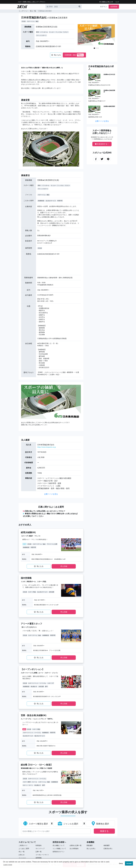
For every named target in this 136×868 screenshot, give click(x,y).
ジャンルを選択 (68, 824)
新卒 (46, 687)
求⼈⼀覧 (22, 852)
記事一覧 (39, 852)
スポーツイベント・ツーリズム (37, 683)
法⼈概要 (25, 440)
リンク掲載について (59, 849)
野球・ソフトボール (42, 32)
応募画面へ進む (74, 55)
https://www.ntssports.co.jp (46, 447)
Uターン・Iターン (28, 785)
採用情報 (39, 858)
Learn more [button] (8, 865)
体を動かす (34, 687)
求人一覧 (33, 11)
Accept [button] (129, 863)
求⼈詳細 (64, 566)
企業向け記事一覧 (76, 845)
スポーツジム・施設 (33, 21)
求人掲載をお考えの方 (106, 2)
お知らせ (22, 855)
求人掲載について (59, 845)
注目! (24, 544)
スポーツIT (51, 683)
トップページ (23, 11)
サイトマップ (40, 849)
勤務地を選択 (100, 824)
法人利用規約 (74, 849)
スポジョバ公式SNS (102, 153)
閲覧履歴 (90, 845)
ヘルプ (117, 2)
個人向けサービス (40, 736)
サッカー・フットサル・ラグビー (59, 32)
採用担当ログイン (59, 852)
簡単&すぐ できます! (80, 55)
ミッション (22, 858)
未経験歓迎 (41, 201)
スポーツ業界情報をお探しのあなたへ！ (102, 132)
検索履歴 (107, 845)
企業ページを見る (51, 494)
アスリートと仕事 (52, 544)
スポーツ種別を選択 (36, 824)
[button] (82, 37)
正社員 (24, 21)
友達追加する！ (102, 144)
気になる (56, 55)
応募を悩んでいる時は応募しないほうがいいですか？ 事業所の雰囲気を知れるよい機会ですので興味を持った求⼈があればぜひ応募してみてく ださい (50, 514)
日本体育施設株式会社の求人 (101, 68)
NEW (24, 729)
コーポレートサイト (42, 855)
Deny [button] (121, 863)
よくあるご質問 (24, 849)
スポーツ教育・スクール (30, 782)
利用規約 (39, 845)
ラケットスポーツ (41, 35)
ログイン (103, 7)
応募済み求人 (108, 849)
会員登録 (114, 7)
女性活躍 (51, 592)
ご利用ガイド (23, 845)
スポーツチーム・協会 (39, 544)
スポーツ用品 (32, 592)
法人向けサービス (51, 201)
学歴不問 (60, 201)
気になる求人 (91, 849)
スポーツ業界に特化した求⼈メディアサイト (32, 2)
